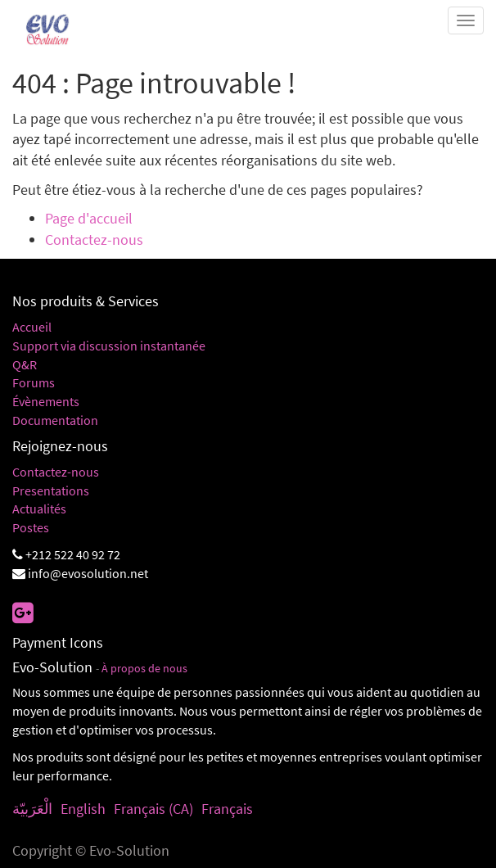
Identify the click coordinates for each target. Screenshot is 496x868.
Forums (34, 382)
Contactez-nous (94, 240)
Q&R (25, 364)
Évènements (46, 401)
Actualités (39, 509)
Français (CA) (153, 809)
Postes (31, 527)
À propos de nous (144, 669)
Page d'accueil (89, 218)
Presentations (51, 491)
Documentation (55, 420)
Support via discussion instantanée (109, 346)
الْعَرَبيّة (32, 809)
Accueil (32, 327)
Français (227, 809)
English (83, 809)
